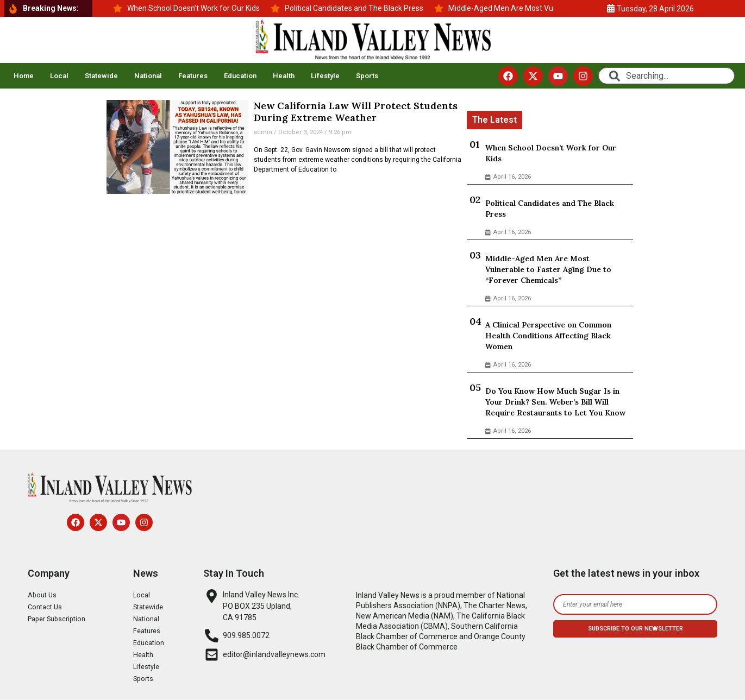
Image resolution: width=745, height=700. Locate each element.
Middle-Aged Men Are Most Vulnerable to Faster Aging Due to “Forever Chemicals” (548, 269)
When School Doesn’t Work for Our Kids (551, 153)
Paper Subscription (60, 619)
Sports (367, 76)
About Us (43, 595)
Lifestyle (325, 76)
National (148, 76)
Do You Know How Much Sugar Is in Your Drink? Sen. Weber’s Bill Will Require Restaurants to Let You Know (555, 402)
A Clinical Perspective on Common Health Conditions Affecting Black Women (548, 336)
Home (24, 76)
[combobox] (666, 76)
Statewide (101, 76)
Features (193, 76)
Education (240, 76)
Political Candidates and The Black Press (550, 209)
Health (284, 76)
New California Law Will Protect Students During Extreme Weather (356, 112)
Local (59, 76)
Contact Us (46, 607)
